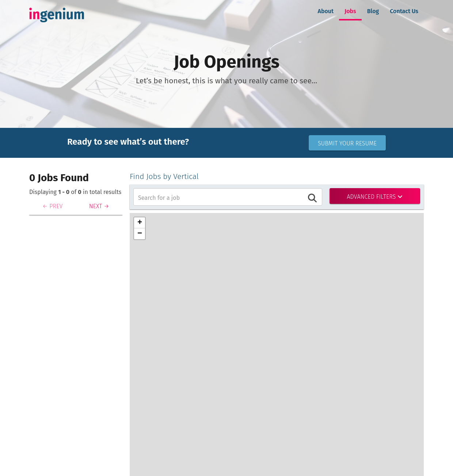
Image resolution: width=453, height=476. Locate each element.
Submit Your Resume (347, 143)
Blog (373, 11)
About (326, 11)
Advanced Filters (375, 197)
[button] (140, 223)
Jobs (350, 11)
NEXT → (99, 206)
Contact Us (404, 11)
